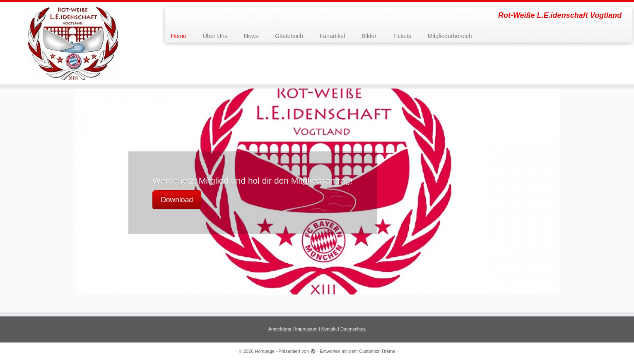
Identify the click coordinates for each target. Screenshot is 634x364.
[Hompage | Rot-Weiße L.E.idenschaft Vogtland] (73, 43)
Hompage (265, 351)
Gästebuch (289, 36)
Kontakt (329, 329)
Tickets (402, 36)
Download (177, 200)
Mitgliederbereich (450, 36)
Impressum (306, 329)
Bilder (369, 36)
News (251, 36)
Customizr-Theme (377, 351)
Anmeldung (280, 329)
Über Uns (215, 36)
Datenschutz (353, 329)
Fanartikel (332, 36)
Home (179, 36)
